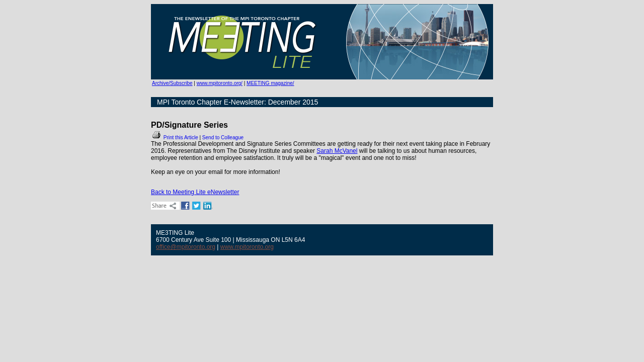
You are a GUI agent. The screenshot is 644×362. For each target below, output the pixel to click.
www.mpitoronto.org (247, 247)
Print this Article (175, 138)
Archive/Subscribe (172, 83)
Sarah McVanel (337, 151)
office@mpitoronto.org (186, 247)
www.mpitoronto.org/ (220, 83)
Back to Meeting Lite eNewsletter (195, 192)
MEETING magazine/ (270, 83)
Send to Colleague (223, 138)
